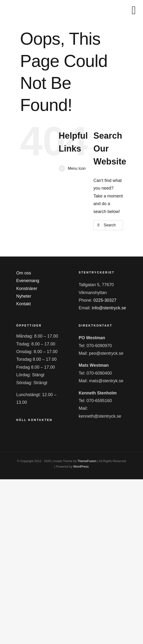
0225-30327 (105, 300)
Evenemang (28, 281)
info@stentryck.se (109, 308)
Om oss (24, 273)
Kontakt (24, 304)
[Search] (98, 225)
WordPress (81, 467)
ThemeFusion (87, 461)
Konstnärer (27, 289)
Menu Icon (77, 168)
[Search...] (108, 225)
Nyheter (24, 296)
